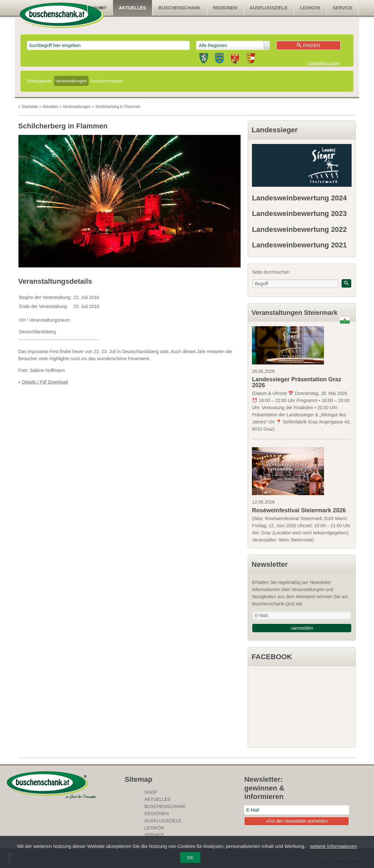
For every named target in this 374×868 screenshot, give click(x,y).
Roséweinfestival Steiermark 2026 (299, 510)
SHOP (100, 8)
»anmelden (302, 628)
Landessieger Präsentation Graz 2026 (297, 382)
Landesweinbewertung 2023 (299, 214)
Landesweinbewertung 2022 (299, 229)
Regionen (225, 8)
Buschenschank (179, 8)
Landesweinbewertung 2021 (299, 245)
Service (343, 8)
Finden (308, 45)
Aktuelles (132, 8)
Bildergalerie (39, 81)
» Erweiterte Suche (323, 63)
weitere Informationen (333, 846)
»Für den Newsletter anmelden (297, 821)
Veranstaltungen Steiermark (295, 313)
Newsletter (270, 564)
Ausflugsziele (269, 8)
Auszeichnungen (107, 81)
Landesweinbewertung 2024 (299, 198)
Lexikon (310, 8)
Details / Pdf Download (45, 382)
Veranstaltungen (71, 81)
